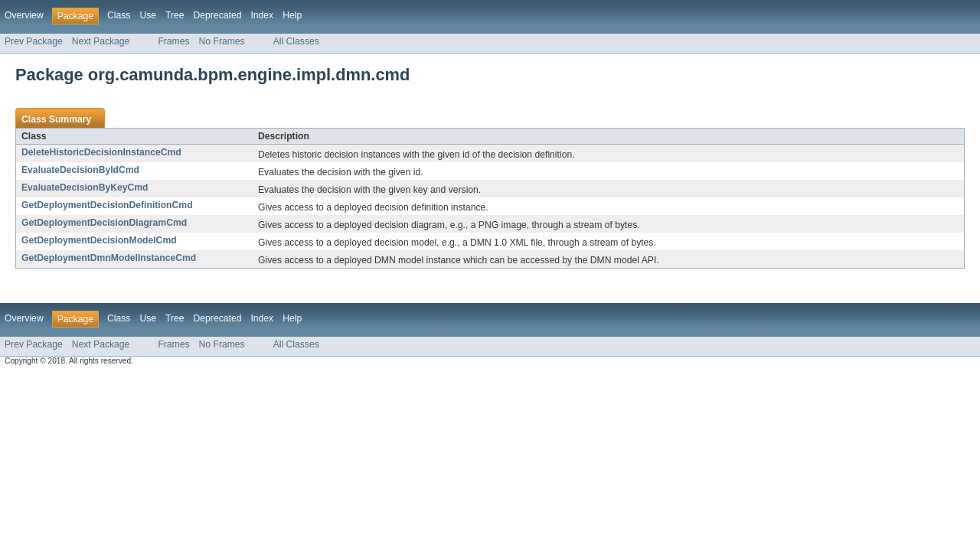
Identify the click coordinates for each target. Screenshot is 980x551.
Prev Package (34, 41)
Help (292, 15)
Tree (175, 15)
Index (262, 15)
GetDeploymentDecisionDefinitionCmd (107, 205)
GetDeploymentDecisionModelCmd (99, 240)
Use (148, 15)
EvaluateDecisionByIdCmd (80, 170)
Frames (173, 41)
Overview (24, 15)
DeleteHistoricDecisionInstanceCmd (101, 152)
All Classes (296, 41)
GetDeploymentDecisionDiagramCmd (104, 223)
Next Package (101, 41)
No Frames (222, 41)
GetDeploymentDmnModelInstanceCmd (109, 258)
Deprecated (218, 15)
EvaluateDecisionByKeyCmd (85, 187)
